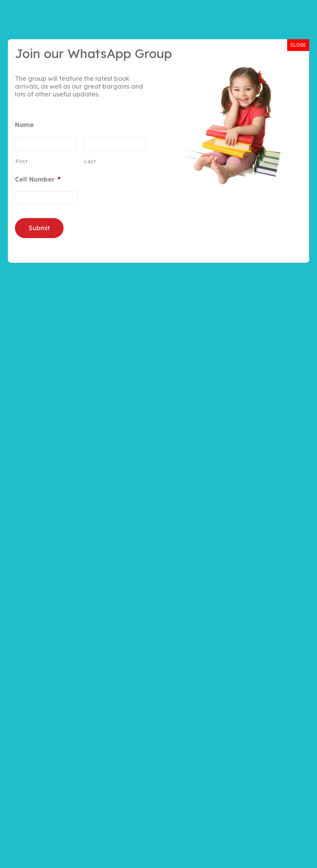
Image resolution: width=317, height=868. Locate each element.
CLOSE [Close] (298, 45)
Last (90, 161)
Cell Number (38, 179)
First (21, 161)
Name (24, 125)
